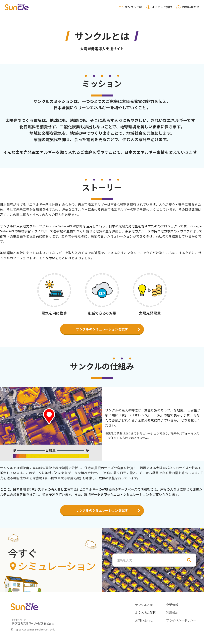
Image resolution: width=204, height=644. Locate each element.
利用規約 (172, 612)
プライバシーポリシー (181, 620)
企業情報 (172, 605)
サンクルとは (130, 7)
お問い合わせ (188, 7)
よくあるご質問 (159, 7)
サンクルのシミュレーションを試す (102, 329)
